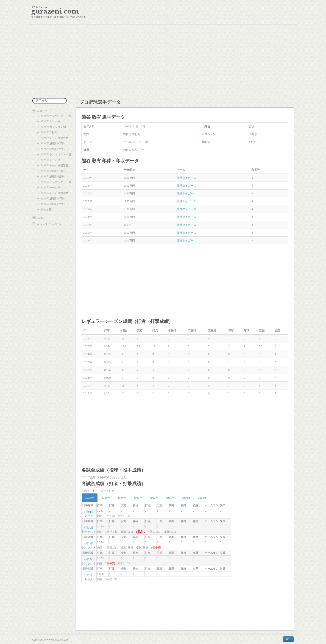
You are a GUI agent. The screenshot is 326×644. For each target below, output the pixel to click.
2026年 (90, 498)
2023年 (138, 498)
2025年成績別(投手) (53, 176)
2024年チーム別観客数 (55, 193)
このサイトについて (49, 223)
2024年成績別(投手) (53, 204)
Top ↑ (288, 639)
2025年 (106, 498)
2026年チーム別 (50, 121)
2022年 (154, 498)
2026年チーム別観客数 (55, 138)
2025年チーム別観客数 (55, 165)
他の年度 (46, 209)
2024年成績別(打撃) (53, 198)
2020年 (186, 498)
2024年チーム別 (50, 187)
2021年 (170, 498)
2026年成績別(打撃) (53, 143)
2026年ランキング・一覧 (56, 116)
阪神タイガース (187, 178)
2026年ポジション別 (53, 127)
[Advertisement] (163, 61)
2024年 (122, 498)
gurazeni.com (55, 11)
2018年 (202, 498)
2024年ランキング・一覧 (56, 182)
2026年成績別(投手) (53, 149)
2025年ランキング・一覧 (56, 154)
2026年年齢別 (49, 132)
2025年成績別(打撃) (53, 171)
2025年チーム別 (50, 160)
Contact (41, 218)
